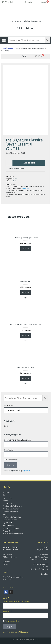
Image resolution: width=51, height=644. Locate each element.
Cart (4, 495)
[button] (4, 40)
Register (26, 470)
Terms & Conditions (11, 528)
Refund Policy (8, 525)
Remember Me (11, 460)
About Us (7, 492)
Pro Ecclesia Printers (11, 509)
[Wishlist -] (8, 2)
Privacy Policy (8, 531)
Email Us (45, 574)
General (10, 48)
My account (8, 498)
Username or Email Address (18, 440)
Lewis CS (13, 181)
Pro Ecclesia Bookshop (12, 517)
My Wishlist (7, 523)
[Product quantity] (9, 163)
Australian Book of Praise (13, 534)
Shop (4, 48)
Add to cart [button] (26, 249)
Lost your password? (13, 471)
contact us (25, 188)
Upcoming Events (10, 520)
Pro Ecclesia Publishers (12, 506)
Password (9, 450)
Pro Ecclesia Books (10, 512)
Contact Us (7, 503)
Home (5, 501)
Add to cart (29, 163)
